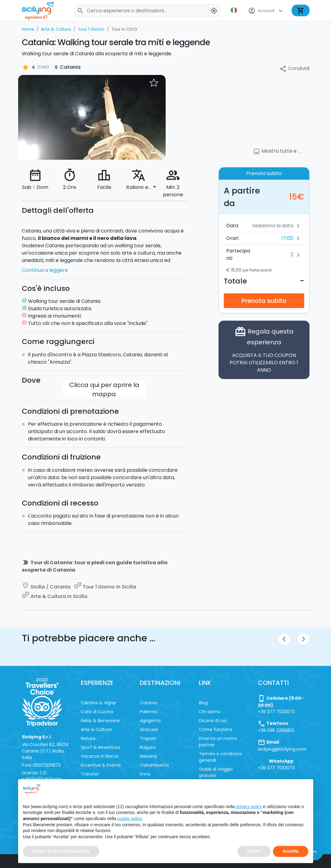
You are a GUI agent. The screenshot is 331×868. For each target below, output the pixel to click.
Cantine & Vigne (98, 703)
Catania (148, 703)
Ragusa (148, 747)
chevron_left (284, 639)
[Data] (267, 226)
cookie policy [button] (130, 819)
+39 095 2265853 (276, 730)
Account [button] (266, 11)
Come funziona (216, 729)
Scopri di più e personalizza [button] (61, 851)
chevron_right (303, 639)
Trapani (148, 738)
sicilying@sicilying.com (282, 749)
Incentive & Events (101, 765)
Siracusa (149, 729)
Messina (148, 756)
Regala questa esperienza (264, 350)
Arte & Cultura (96, 729)
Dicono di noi (213, 721)
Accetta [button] (291, 851)
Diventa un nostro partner (218, 742)
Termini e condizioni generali (220, 757)
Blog (203, 703)
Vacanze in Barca (99, 756)
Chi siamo (210, 712)
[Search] (147, 11)
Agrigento (150, 721)
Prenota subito (264, 301)
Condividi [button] (294, 69)
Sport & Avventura (100, 747)
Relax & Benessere (100, 721)
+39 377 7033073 (276, 712)
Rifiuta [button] (254, 851)
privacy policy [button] (249, 807)
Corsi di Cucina (97, 712)
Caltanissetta (154, 765)
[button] (234, 10)
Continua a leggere (45, 270)
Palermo (149, 712)
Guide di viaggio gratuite (216, 772)
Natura (88, 738)
